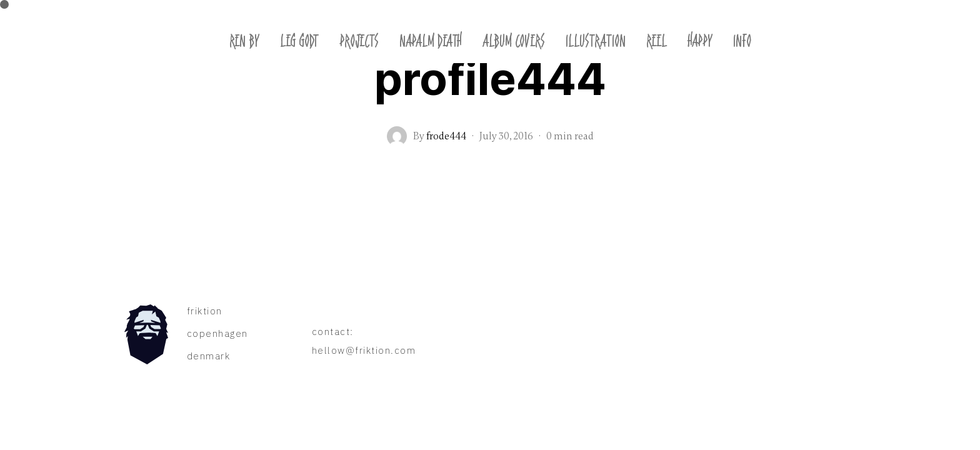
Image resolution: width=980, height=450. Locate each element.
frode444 (446, 136)
